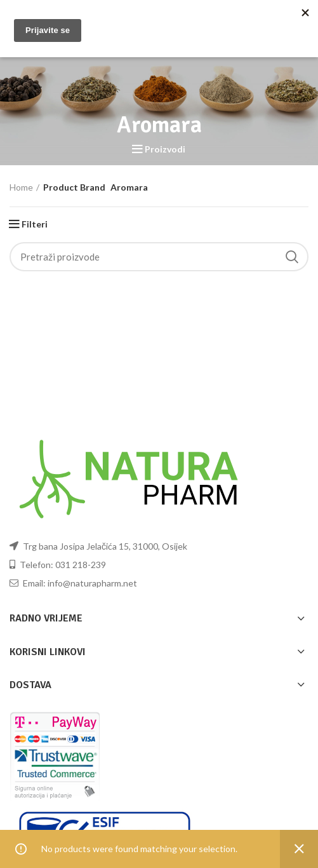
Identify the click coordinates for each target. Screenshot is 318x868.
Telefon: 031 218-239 (58, 565)
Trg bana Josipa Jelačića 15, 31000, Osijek (98, 546)
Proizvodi (165, 149)
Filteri (35, 224)
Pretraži (291, 257)
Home (21, 187)
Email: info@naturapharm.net (73, 583)
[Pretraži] (159, 257)
